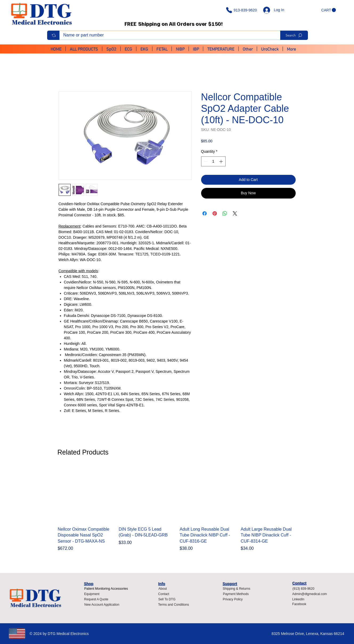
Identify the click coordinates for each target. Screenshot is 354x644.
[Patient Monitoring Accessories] (106, 589)
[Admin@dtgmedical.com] (311, 594)
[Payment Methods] (236, 594)
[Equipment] (92, 594)
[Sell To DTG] (167, 599)
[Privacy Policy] (234, 599)
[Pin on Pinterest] (215, 213)
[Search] (294, 35)
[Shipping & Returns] (236, 589)
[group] (177, 512)
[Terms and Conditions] (175, 605)
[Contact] (164, 594)
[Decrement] (205, 161)
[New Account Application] (102, 605)
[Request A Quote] (96, 599)
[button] (329, 10)
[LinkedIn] (300, 599)
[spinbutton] (213, 161)
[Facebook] (300, 604)
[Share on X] (235, 213)
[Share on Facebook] (205, 213)
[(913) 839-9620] (305, 589)
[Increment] (221, 161)
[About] (162, 589)
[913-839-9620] (242, 10)
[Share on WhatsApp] (225, 213)
